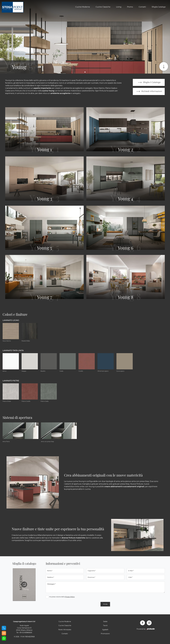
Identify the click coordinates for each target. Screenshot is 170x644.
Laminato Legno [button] (11, 320)
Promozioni (105, 634)
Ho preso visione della (62, 597)
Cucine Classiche (103, 7)
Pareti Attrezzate (65, 630)
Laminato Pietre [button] (11, 381)
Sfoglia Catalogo (159, 7)
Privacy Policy (70, 597)
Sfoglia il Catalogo (149, 82)
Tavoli (105, 626)
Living (119, 7)
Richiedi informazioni (149, 92)
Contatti (142, 7)
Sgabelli (105, 630)
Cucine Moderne (83, 7)
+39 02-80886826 (25, 633)
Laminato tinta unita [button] (13, 351)
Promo (130, 7)
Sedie (105, 622)
